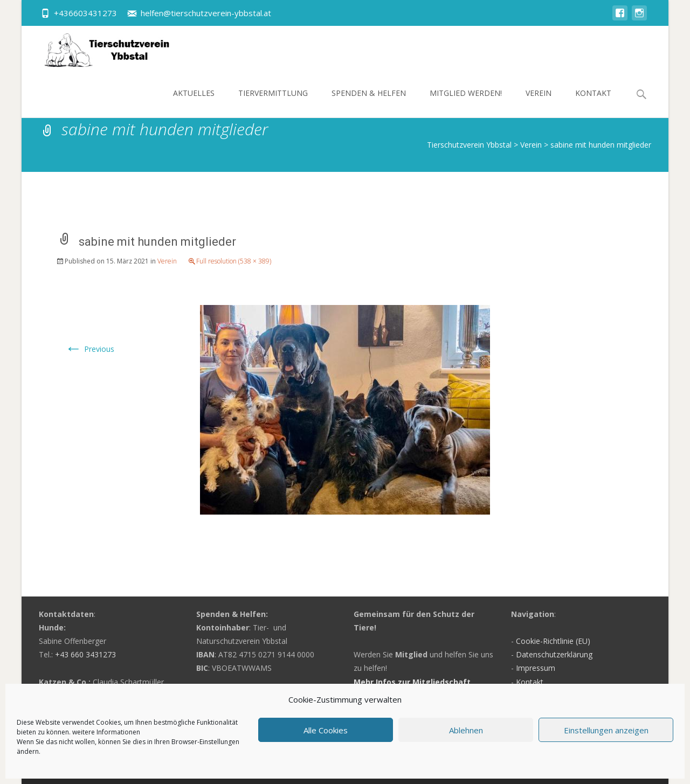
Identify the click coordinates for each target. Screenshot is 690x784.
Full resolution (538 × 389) (234, 261)
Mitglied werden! (466, 103)
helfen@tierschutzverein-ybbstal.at (206, 13)
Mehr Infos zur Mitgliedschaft (412, 682)
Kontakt (593, 103)
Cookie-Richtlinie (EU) (553, 641)
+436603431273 (85, 13)
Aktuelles (194, 103)
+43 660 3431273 (85, 654)
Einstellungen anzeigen (606, 730)
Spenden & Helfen (369, 103)
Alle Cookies (326, 730)
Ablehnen (466, 730)
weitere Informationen (106, 732)
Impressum (536, 668)
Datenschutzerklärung (554, 654)
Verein (539, 103)
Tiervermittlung (273, 103)
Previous (89, 349)
